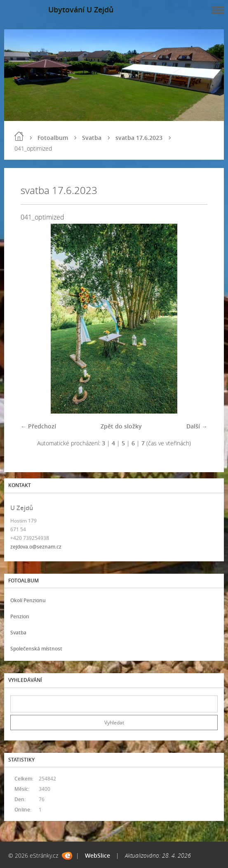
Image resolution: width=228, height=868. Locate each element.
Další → (197, 426)
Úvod (19, 136)
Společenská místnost (36, 649)
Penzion (20, 616)
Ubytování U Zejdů (81, 9)
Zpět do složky (121, 426)
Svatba (92, 138)
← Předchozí (38, 426)
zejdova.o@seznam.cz (36, 547)
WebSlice (98, 855)
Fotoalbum (53, 138)
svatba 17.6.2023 (139, 138)
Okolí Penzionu (28, 600)
